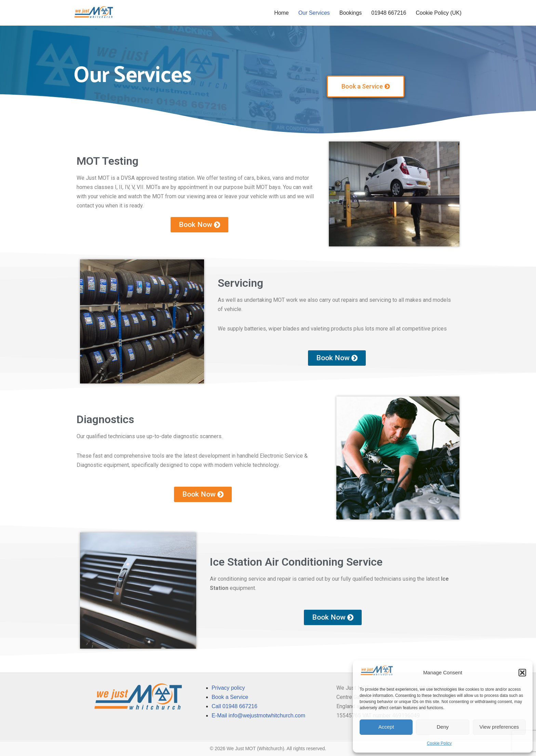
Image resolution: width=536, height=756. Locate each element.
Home (281, 13)
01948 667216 (388, 13)
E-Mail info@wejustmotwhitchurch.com (259, 716)
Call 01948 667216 (234, 707)
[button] (522, 673)
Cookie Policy (439, 743)
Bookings (350, 13)
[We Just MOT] (94, 13)
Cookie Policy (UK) (439, 13)
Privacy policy (228, 688)
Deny (443, 727)
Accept (386, 727)
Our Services (313, 13)
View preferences (499, 727)
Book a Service (230, 697)
